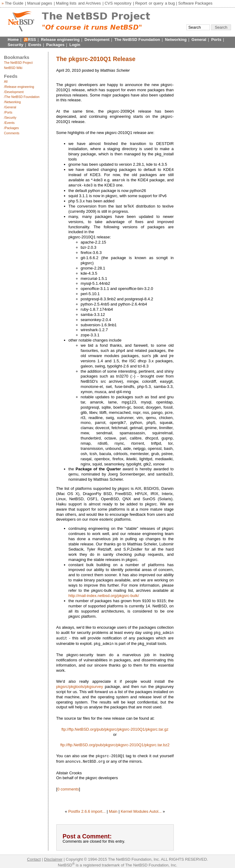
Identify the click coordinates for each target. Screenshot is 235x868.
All (6, 82)
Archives (93, 3)
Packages (55, 45)
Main (113, 809)
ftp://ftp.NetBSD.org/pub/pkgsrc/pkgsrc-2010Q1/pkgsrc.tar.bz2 (115, 743)
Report (141, 3)
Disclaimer (53, 857)
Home (13, 40)
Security (15, 45)
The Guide (14, 3)
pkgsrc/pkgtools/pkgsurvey (80, 685)
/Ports (8, 112)
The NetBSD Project (18, 63)
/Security (10, 118)
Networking (176, 40)
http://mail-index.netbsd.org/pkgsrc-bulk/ (104, 595)
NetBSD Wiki (13, 68)
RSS (32, 40)
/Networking (12, 102)
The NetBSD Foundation (137, 40)
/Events (9, 123)
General (199, 40)
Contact (34, 857)
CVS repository (118, 3)
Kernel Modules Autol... (141, 809)
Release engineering (60, 40)
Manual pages (40, 3)
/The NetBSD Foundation (22, 97)
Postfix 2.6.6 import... (87, 809)
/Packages (11, 128)
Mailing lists (66, 3)
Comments (12, 133)
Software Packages (195, 3)
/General (10, 107)
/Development (14, 92)
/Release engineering (19, 87)
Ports (216, 40)
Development (97, 40)
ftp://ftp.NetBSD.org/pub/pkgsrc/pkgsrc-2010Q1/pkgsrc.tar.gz (115, 728)
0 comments (68, 787)
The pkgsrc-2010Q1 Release (96, 59)
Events (35, 45)
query (158, 3)
